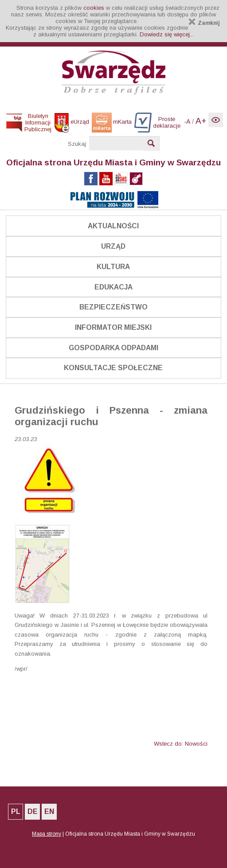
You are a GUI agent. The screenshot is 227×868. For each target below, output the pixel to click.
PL (16, 811)
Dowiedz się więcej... (167, 34)
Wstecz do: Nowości (181, 744)
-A (187, 121)
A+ (201, 121)
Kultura (113, 267)
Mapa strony (47, 834)
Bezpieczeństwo (113, 307)
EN (49, 811)
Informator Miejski (113, 327)
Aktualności (113, 226)
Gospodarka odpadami (113, 348)
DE (33, 811)
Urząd (113, 246)
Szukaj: (78, 144)
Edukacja (113, 287)
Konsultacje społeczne (113, 368)
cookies (94, 8)
